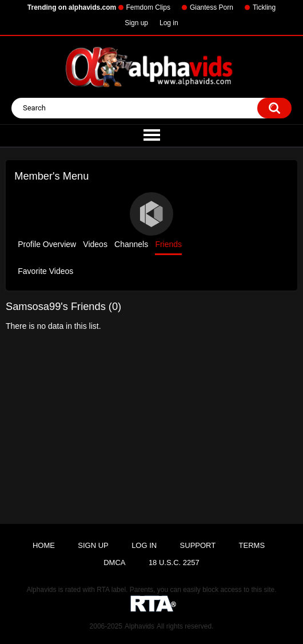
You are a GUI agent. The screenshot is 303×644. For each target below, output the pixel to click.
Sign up (136, 23)
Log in (169, 23)
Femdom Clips (148, 7)
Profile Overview (47, 244)
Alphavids (139, 626)
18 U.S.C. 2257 (174, 562)
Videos (95, 244)
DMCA (114, 562)
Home (44, 545)
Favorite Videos (45, 271)
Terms (252, 545)
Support (198, 545)
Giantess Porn (212, 7)
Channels (131, 244)
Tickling (264, 7)
